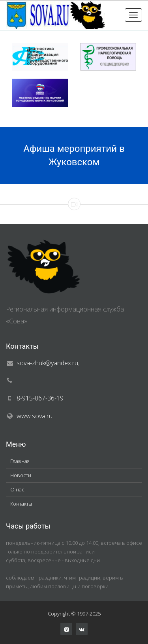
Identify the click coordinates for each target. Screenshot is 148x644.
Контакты (21, 504)
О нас (17, 489)
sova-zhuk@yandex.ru (47, 363)
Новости (21, 475)
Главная (20, 461)
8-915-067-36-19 (40, 398)
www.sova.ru (35, 416)
